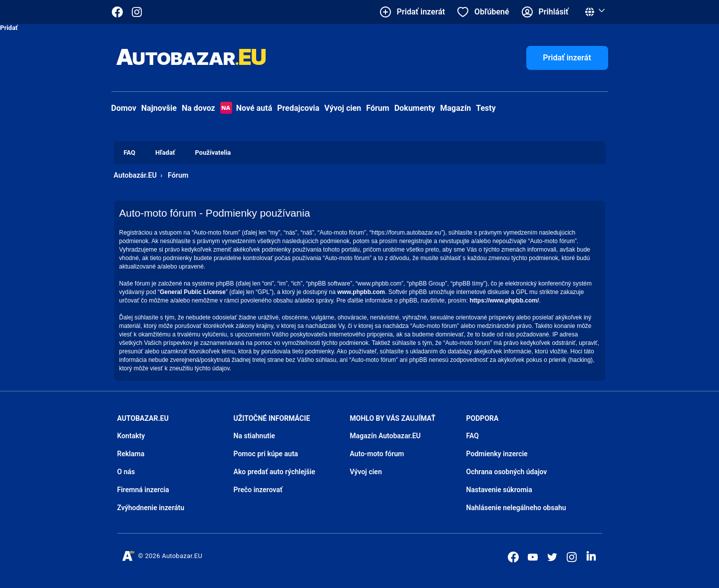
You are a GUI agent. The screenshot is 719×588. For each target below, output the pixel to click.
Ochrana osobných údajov (507, 472)
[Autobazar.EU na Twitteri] (552, 557)
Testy (486, 108)
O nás (126, 472)
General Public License (193, 292)
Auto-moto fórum (377, 454)
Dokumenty (415, 108)
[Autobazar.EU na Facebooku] (513, 557)
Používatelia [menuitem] (213, 152)
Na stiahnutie (254, 436)
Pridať (9, 28)
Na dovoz (198, 108)
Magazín (456, 108)
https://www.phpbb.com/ (505, 300)
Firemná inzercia (143, 490)
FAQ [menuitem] (130, 152)
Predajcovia (298, 108)
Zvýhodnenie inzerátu (151, 508)
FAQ (473, 436)
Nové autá (246, 108)
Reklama (131, 454)
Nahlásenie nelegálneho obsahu (516, 508)
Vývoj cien (343, 108)
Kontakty (131, 436)
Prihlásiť (554, 12)
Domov (124, 108)
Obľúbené (492, 12)
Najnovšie (159, 108)
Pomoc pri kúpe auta (266, 454)
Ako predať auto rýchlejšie (275, 472)
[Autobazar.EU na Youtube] (533, 557)
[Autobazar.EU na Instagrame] (137, 12)
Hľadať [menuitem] (165, 152)
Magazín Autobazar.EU (385, 436)
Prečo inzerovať (258, 490)
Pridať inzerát (567, 58)
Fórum (377, 108)
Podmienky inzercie (497, 454)
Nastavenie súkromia (499, 490)
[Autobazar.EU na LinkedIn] (591, 556)
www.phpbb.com (361, 292)
